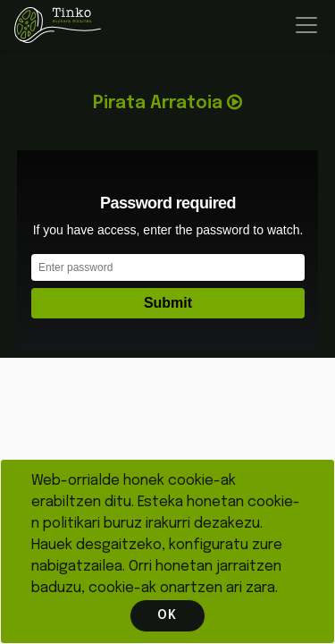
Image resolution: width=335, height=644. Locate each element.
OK (167, 615)
